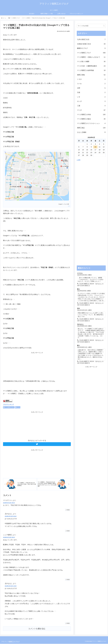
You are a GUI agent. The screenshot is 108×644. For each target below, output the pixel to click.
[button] (104, 26)
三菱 (91, 106)
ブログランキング (8, 404)
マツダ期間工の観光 (91, 119)
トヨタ (91, 79)
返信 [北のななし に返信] (68, 531)
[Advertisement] (37, 366)
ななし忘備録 (91, 132)
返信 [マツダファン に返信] (68, 510)
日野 (91, 88)
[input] (91, 26)
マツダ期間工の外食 (91, 115)
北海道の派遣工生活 (91, 44)
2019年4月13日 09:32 (9, 538)
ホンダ (91, 101)
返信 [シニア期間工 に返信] (68, 580)
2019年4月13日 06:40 (11, 516)
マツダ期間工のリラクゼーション (91, 123)
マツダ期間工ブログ (9, 407)
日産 (91, 92)
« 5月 (79, 160)
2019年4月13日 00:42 (9, 503)
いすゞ (91, 97)
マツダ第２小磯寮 (91, 62)
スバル (91, 84)
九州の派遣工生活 (91, 39)
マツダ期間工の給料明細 (91, 70)
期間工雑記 (91, 128)
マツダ (18, 407)
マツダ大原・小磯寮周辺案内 (91, 66)
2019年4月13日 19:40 (11, 586)
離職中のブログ (91, 48)
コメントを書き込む (37, 629)
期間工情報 (91, 75)
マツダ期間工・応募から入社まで (91, 57)
